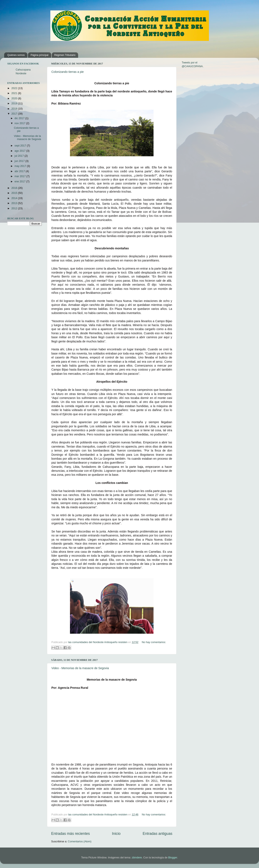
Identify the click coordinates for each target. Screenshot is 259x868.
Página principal (39, 55)
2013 (15, 203)
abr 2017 (20, 171)
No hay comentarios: (154, 642)
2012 (15, 208)
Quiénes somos (16, 55)
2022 (15, 88)
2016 (15, 188)
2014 (15, 198)
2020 (15, 98)
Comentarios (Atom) (80, 842)
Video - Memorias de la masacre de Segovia (80, 668)
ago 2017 (20, 151)
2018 (15, 109)
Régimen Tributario (65, 55)
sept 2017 (21, 146)
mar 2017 (21, 176)
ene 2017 (20, 182)
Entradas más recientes (70, 834)
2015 (15, 193)
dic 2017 (20, 118)
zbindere (137, 858)
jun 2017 (20, 161)
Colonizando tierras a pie (68, 72)
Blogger (173, 858)
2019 (15, 103)
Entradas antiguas (157, 834)
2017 (15, 114)
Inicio (116, 834)
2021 (15, 93)
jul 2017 (20, 156)
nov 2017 (20, 123)
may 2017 (21, 166)
